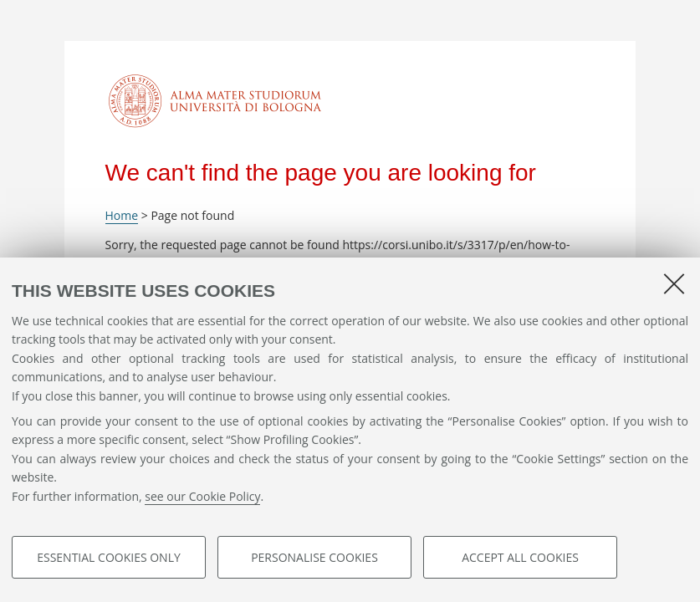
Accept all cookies (520, 557)
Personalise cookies (314, 557)
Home (122, 215)
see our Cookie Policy (202, 496)
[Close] (674, 283)
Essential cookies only (109, 557)
